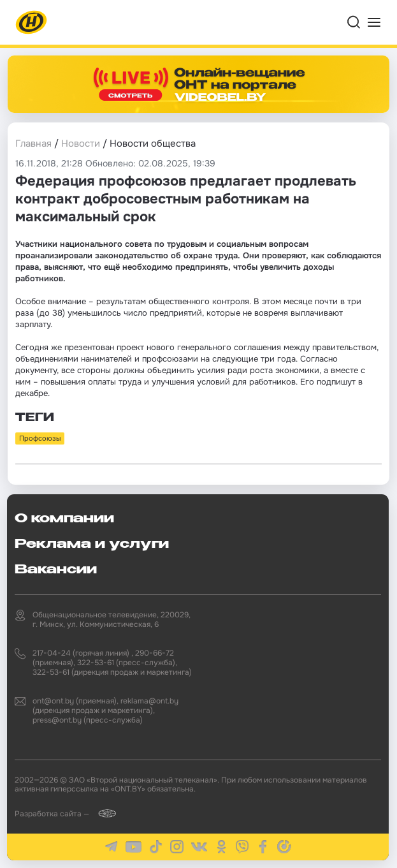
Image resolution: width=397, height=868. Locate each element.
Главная (33, 143)
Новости (81, 143)
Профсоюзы (40, 438)
